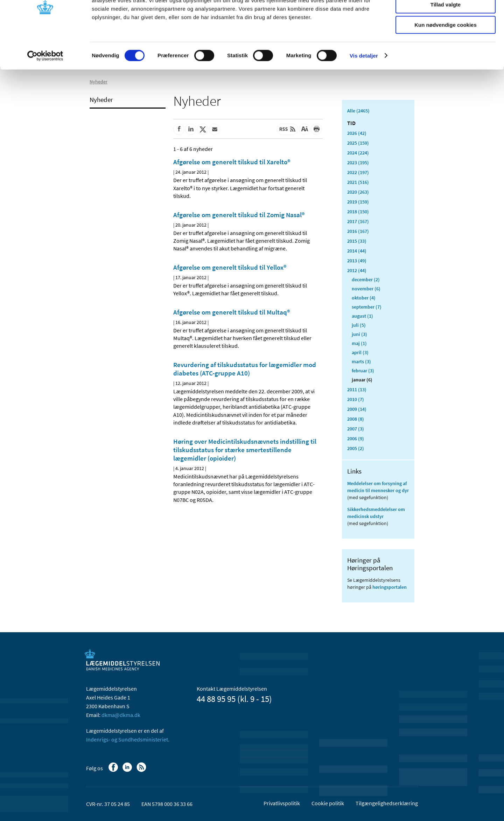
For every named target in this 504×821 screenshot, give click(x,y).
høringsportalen (390, 587)
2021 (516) (358, 182)
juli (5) (359, 325)
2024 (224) (358, 153)
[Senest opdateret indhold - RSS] (287, 129)
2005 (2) (356, 448)
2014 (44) (357, 251)
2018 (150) (358, 212)
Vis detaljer (364, 89)
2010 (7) (356, 399)
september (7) (367, 307)
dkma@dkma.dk (121, 715)
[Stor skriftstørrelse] (304, 129)
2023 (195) (358, 163)
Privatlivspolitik (282, 803)
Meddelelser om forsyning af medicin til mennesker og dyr (378, 487)
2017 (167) (358, 221)
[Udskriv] (316, 129)
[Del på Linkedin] (191, 129)
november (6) (366, 289)
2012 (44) (357, 270)
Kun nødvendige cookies (446, 58)
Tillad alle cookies (446, 17)
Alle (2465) (358, 111)
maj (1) (359, 343)
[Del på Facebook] (179, 129)
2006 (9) (356, 439)
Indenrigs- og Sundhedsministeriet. (128, 739)
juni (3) (359, 334)
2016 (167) (358, 231)
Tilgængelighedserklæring (387, 803)
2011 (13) (357, 389)
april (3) (360, 352)
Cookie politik (328, 803)
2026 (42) (357, 133)
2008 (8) (356, 419)
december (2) (366, 280)
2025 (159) (358, 143)
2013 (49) (357, 261)
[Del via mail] (215, 129)
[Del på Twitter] (203, 129)
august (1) (362, 316)
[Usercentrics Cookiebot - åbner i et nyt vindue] (45, 89)
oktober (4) (364, 298)
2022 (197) (358, 172)
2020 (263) (358, 192)
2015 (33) (357, 241)
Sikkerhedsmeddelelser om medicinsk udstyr (376, 513)
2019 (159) (358, 202)
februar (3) (363, 371)
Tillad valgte (446, 38)
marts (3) (361, 361)
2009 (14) (357, 409)
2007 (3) (356, 429)
